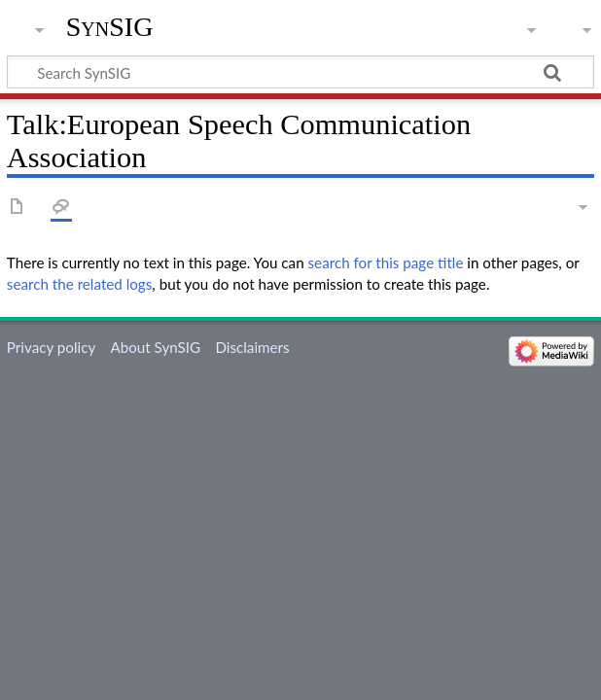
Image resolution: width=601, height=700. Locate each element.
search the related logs (80, 284)
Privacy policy (51, 347)
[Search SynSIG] (300, 72)
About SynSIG (155, 347)
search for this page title (386, 262)
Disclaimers (252, 347)
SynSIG (110, 27)
